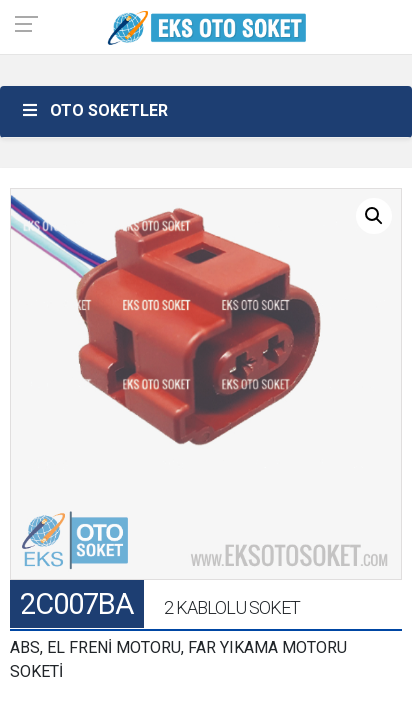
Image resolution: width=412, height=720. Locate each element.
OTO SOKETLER (94, 110)
